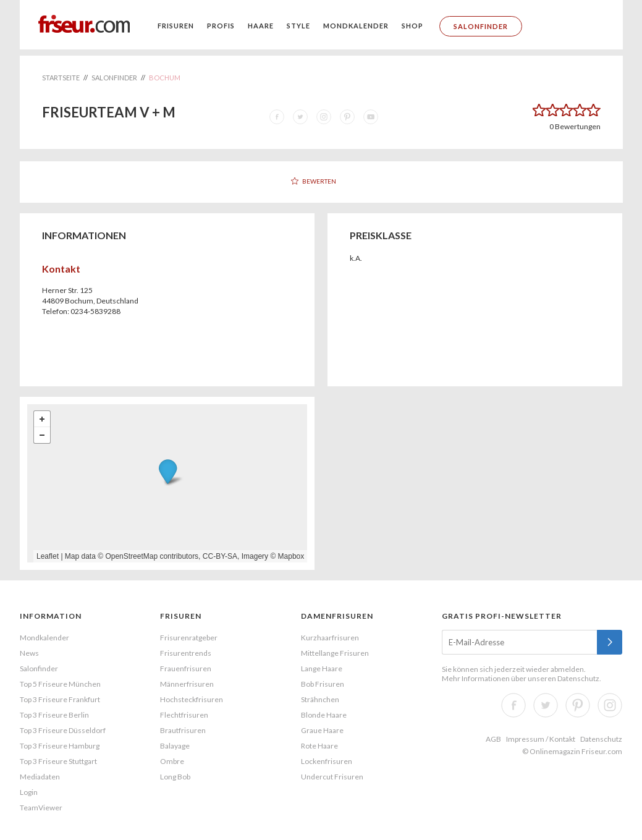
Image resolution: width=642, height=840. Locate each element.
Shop (412, 26)
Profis (221, 26)
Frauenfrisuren (186, 668)
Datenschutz (578, 678)
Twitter (546, 705)
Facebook (513, 705)
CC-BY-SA (220, 556)
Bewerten (319, 181)
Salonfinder (481, 26)
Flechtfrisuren (184, 715)
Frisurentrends (186, 653)
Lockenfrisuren (327, 761)
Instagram (610, 705)
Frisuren (176, 26)
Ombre (172, 761)
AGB (493, 739)
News (29, 653)
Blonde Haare (324, 715)
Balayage (175, 746)
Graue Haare (322, 730)
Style (298, 26)
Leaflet (48, 556)
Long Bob (175, 777)
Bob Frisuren (323, 684)
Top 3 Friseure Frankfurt (60, 699)
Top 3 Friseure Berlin (54, 715)
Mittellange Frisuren (335, 653)
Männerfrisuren (187, 684)
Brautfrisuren (183, 730)
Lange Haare (322, 668)
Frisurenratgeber (189, 638)
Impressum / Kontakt (541, 739)
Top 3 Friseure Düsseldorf (63, 730)
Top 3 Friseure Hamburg (60, 746)
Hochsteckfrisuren (192, 699)
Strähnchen (320, 699)
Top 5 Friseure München (60, 684)
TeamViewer (41, 808)
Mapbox (291, 556)
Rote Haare (319, 746)
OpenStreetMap (131, 556)
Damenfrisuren (337, 616)
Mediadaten (40, 777)
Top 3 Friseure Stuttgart (58, 761)
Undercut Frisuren (332, 777)
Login (29, 792)
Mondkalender (356, 26)
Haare (261, 26)
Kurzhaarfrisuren (330, 638)
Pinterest (578, 705)
